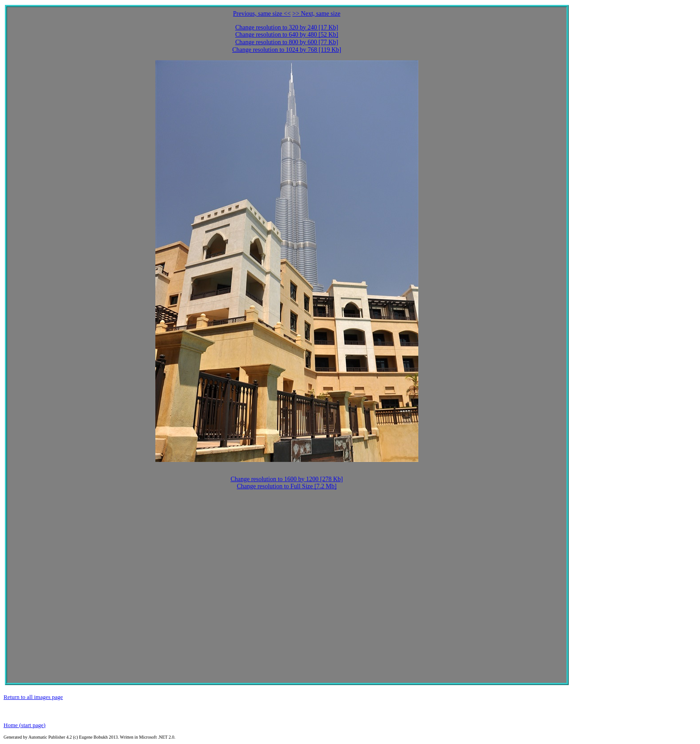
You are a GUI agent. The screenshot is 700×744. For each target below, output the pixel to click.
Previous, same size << (262, 14)
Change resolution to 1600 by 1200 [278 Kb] (287, 479)
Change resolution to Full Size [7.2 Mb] (287, 486)
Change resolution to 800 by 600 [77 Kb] (287, 42)
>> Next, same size (317, 14)
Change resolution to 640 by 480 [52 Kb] (287, 35)
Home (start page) (25, 725)
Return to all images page (33, 697)
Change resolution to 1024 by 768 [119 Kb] (287, 50)
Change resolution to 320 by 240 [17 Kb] (287, 27)
